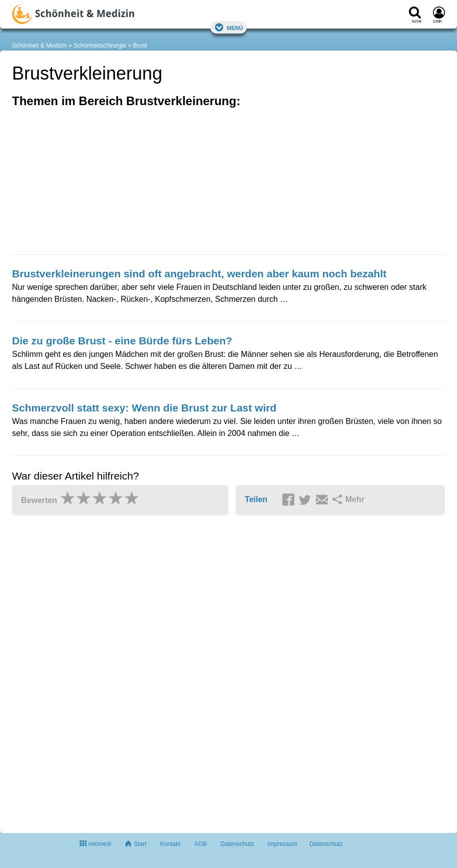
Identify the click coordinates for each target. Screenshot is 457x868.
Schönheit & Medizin (39, 46)
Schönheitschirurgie (100, 46)
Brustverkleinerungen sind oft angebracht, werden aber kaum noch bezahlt (199, 274)
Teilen (256, 499)
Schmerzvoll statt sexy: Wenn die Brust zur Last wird (144, 408)
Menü (229, 27)
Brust (140, 46)
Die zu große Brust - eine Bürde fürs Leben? (122, 341)
